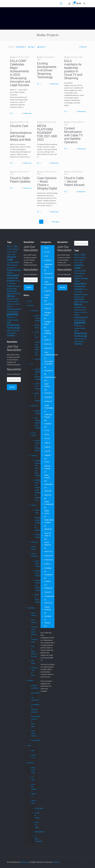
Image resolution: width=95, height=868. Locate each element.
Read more (28, 113)
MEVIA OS (48, 495)
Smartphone (49, 575)
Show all (83, 47)
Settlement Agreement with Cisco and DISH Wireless (35, 468)
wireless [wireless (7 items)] (11, 336)
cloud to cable (47, 296)
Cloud (46, 291)
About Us (31, 763)
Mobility (47, 529)
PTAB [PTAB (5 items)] (9, 317)
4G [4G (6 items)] (8, 246)
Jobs (29, 745)
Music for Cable (35, 825)
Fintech (33, 505)
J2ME (46, 443)
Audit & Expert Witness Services (33, 651)
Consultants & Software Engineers (33, 708)
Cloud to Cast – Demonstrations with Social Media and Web (21, 133)
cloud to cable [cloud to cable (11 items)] (12, 258)
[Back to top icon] (87, 861)
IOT (46, 430)
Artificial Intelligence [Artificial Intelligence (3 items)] (13, 249)
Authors (42, 47)
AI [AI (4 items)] (18, 246)
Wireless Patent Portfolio (35, 573)
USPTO (47, 603)
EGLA (46, 344)
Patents (47, 556)
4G (45, 248)
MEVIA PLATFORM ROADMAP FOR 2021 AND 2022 (47, 133)
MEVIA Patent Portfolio (35, 564)
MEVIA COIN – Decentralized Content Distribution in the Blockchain (35, 520)
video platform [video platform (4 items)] (12, 333)
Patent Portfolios (33, 555)
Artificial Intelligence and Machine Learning (35, 374)
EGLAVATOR (33, 740)
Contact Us (33, 795)
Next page (56, 222)
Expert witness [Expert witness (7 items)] (14, 270)
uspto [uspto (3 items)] (18, 331)
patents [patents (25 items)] (13, 314)
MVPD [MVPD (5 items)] (18, 309)
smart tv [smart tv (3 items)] (14, 317)
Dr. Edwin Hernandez (35, 839)
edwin (14, 57)
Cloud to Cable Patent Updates (20, 180)
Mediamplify (49, 484)
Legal (46, 447)
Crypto (47, 308)
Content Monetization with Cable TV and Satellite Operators (73, 135)
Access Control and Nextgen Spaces (35, 446)
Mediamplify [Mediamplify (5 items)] (12, 291)
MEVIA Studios (33, 548)
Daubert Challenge (48, 332)
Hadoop (47, 401)
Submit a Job (33, 756)
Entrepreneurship (50, 377)
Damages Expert (48, 314)
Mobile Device (47, 512)
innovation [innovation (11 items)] (13, 275)
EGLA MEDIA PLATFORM (49, 363)
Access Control (33, 434)
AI (32, 364)
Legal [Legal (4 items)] (13, 283)
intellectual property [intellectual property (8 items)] (12, 279)
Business (48, 278)
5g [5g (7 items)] (15, 246)
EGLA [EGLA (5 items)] (9, 265)
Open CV (47, 551)
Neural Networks (48, 544)
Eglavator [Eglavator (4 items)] (15, 265)
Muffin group (25, 862)
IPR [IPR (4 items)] (10, 283)
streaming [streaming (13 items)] (13, 325)
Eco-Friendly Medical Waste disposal (35, 423)
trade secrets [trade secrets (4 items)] (11, 331)
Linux (46, 451)
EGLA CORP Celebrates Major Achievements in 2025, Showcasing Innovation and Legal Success (20, 73)
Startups (30, 680)
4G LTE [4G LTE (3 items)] (12, 247)
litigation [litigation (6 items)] (11, 286)
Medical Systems (35, 412)
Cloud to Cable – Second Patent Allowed (74, 181)
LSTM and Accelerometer (35, 386)
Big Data (47, 274)
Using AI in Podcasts (35, 397)
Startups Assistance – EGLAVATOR (33, 689)
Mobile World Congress (49, 521)
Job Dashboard (33, 699)
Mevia (46, 491)
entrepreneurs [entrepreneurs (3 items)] (11, 268)
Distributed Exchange (35, 536)
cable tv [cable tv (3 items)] (9, 252)
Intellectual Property (48, 416)
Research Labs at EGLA (33, 672)
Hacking (47, 397)
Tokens (47, 592)
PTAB (46, 564)
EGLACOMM (35, 808)
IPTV (46, 439)
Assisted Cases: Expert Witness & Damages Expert (33, 634)
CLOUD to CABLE (35, 815)
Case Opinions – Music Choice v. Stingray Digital (47, 183)
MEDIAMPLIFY (35, 832)
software (47, 581)
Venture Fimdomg (48, 608)
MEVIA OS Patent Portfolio (35, 599)
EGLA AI (47, 348)
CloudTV (47, 304)
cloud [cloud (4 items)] (13, 254)
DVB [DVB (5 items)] (17, 262)
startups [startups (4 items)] (10, 320)
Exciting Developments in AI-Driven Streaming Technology (47, 70)
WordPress (56, 862)
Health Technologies (49, 407)
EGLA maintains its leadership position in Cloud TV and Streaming (73, 70)
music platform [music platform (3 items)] (16, 304)
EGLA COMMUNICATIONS (51, 354)
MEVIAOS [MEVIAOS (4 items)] (10, 299)
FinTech (47, 393)
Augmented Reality (48, 266)
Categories (21, 47)
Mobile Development (49, 503)
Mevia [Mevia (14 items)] (11, 296)
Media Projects (47, 476)
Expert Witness (33, 614)
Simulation (48, 568)
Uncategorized (49, 596)
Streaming (33, 311)
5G (45, 252)
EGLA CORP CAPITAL (33, 733)
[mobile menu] (61, 4)
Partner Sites (33, 802)
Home (30, 301)
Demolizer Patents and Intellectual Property (35, 585)
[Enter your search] (81, 243)
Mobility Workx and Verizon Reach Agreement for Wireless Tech (35, 490)
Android (47, 260)
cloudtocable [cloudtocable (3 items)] (11, 263)
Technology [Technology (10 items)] (13, 328)
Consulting (31, 608)
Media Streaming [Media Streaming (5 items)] (14, 294)
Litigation (48, 455)
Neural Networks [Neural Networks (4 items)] (13, 312)
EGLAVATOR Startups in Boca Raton (33, 721)
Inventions (48, 424)
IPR (46, 434)
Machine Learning (47, 467)
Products (31, 306)
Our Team (33, 779)
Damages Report (48, 323)
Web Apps (48, 616)
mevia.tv (35, 359)
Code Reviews (33, 621)
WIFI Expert (33, 662)
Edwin (46, 340)
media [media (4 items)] (15, 289)
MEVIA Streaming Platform (35, 318)
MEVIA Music (35, 326)
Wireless (33, 456)
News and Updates (33, 787)
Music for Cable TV (48, 534)
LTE (46, 462)
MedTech (33, 406)
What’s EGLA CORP (33, 770)
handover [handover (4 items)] (10, 273)
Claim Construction (49, 283)
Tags (32, 47)
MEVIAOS (33, 542)
